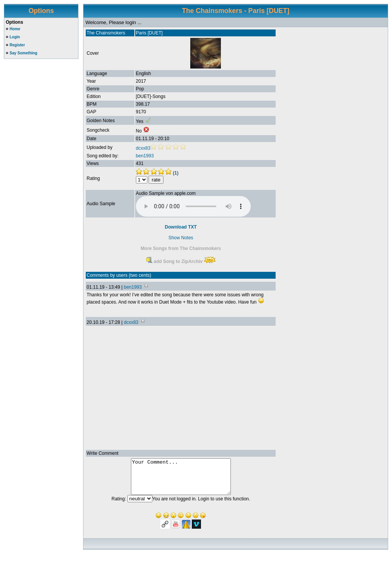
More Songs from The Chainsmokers (181, 248)
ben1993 (145, 156)
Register (17, 45)
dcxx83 (143, 148)
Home (15, 29)
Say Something (23, 53)
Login (15, 37)
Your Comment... (181, 480)
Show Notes (181, 238)
